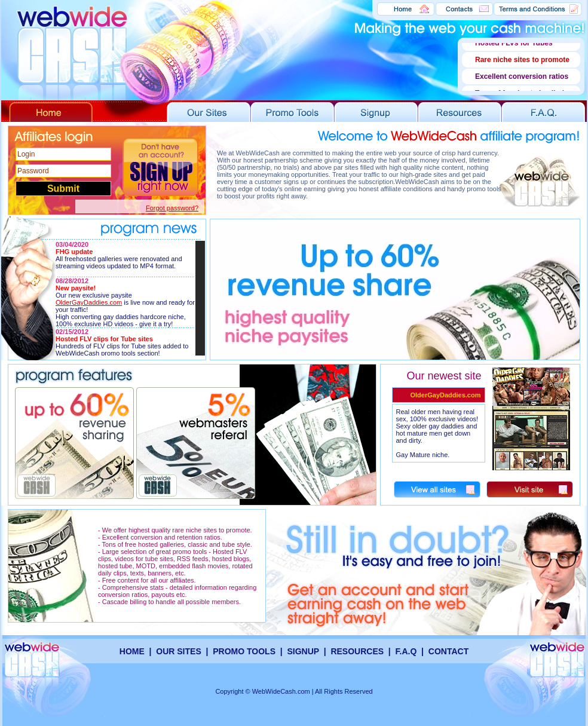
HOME (132, 651)
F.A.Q (406, 651)
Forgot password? (172, 208)
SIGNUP (303, 651)
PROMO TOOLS (245, 651)
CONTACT (448, 651)
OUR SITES (178, 651)
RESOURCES (357, 651)
